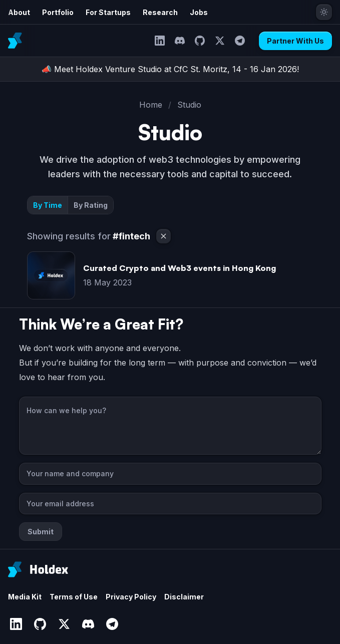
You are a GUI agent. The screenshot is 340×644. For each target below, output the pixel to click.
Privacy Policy (131, 597)
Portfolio (58, 12)
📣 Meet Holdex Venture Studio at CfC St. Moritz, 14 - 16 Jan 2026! (170, 69)
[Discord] (180, 41)
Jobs (199, 12)
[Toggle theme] (324, 12)
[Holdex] (38, 569)
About (19, 12)
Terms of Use (74, 597)
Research (160, 12)
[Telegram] (240, 41)
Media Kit (25, 597)
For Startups (108, 12)
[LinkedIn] (160, 41)
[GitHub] (200, 41)
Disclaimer (184, 597)
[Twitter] (220, 41)
